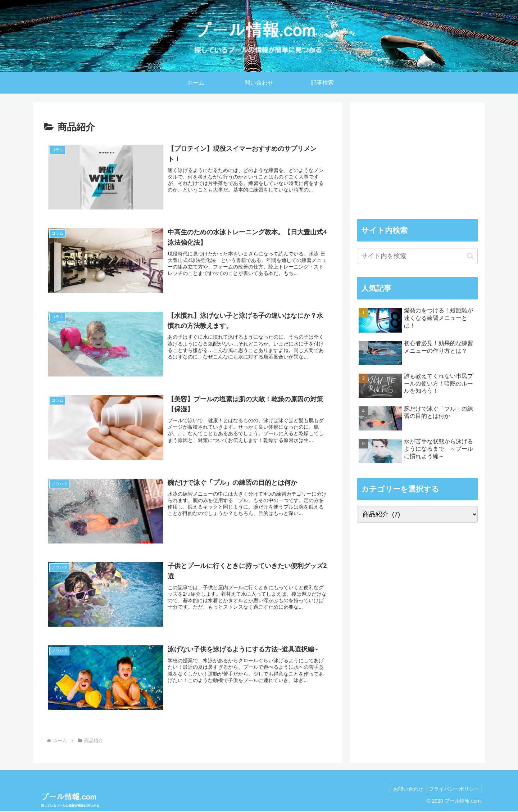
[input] (417, 256)
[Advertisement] (417, 160)
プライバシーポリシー (453, 790)
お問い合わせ (405, 790)
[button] (470, 256)
